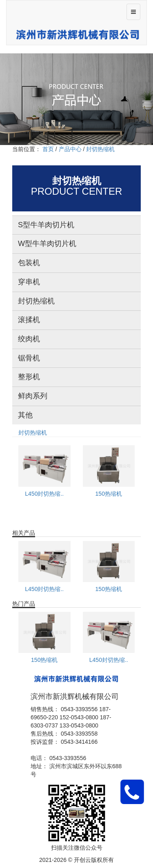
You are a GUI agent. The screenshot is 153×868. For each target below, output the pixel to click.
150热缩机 (109, 494)
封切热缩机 (33, 433)
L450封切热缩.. (44, 494)
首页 (48, 149)
